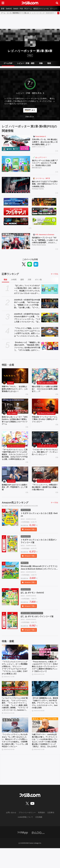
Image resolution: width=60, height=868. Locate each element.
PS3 (30, 55)
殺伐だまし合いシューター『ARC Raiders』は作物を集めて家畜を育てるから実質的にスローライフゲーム (15, 428)
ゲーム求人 (54, 9)
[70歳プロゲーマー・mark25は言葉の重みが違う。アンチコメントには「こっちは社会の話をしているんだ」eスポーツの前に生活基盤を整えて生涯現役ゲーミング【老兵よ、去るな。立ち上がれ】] (45, 743)
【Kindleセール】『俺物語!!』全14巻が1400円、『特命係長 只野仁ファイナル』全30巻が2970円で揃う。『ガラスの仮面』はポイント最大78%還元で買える (27, 350)
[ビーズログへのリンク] (38, 853)
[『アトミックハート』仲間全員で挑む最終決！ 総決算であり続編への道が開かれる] (45, 487)
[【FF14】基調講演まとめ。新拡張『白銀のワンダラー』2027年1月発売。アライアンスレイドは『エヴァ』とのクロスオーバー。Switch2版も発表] (45, 704)
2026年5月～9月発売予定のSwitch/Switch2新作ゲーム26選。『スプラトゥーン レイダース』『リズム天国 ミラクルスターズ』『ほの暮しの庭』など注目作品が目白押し (27, 321)
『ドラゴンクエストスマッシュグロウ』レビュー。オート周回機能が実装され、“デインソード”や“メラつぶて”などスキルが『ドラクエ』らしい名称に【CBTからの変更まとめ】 (15, 683)
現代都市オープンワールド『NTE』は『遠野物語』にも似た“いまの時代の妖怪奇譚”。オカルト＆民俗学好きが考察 (45, 243)
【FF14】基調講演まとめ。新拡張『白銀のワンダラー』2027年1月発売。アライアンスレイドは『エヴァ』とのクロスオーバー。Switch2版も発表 (45, 721)
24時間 (14, 283)
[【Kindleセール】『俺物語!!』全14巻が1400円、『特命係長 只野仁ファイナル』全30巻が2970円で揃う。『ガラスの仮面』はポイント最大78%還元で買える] (50, 349)
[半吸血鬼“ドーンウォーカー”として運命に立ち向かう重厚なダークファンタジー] (45, 413)
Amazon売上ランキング (15, 516)
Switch (16, 9)
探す (33, 110)
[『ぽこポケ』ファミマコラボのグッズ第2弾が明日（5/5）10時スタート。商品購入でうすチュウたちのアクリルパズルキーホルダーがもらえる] (50, 292)
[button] (30, 117)
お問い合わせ (11, 832)
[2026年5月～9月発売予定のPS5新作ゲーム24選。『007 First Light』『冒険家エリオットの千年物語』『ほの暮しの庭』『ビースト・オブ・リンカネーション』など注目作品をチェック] (50, 307)
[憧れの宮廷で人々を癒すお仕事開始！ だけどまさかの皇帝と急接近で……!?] (45, 379)
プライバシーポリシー (27, 832)
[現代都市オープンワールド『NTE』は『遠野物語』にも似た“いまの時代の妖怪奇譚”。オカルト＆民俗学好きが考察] (16, 243)
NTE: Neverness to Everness (45, 237)
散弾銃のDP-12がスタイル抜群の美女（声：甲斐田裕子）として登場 (14, 500)
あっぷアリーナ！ (41, 158)
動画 (49, 63)
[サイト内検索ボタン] (57, 3)
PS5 (21, 9)
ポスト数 (38, 283)
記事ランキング (10, 277)
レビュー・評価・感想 (26, 63)
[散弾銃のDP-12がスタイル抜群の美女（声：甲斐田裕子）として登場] (15, 487)
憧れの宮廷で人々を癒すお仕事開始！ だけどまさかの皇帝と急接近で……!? (45, 393)
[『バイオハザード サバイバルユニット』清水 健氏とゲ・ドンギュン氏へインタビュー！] (45, 447)
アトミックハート (44, 494)
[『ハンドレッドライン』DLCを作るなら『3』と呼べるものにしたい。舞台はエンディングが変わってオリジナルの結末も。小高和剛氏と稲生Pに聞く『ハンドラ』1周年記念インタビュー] (15, 743)
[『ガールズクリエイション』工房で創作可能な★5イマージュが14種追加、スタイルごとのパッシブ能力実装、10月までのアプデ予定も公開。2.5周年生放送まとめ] (15, 447)
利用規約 (42, 832)
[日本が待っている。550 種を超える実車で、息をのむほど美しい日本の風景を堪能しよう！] (16, 143)
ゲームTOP (8, 63)
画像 (41, 63)
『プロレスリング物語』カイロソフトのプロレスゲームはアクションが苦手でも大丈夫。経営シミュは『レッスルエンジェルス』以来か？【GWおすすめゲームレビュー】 (27, 335)
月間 (29, 283)
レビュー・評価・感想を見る (29, 93)
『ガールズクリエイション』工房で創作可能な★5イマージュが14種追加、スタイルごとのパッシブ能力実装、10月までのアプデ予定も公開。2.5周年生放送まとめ (15, 465)
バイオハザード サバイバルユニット (48, 454)
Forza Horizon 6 (41, 136)
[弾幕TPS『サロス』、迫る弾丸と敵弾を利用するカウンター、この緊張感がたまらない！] (15, 379)
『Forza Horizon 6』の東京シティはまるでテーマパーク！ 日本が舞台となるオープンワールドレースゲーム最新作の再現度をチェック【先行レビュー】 (45, 682)
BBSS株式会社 (37, 169)
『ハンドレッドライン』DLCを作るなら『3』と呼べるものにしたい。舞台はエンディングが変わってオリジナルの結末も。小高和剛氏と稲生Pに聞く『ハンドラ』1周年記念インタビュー (15, 760)
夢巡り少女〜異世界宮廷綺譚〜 (48, 386)
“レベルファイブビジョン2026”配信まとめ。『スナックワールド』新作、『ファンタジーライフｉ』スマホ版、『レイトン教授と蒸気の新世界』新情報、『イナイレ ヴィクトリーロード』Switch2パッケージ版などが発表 (15, 721)
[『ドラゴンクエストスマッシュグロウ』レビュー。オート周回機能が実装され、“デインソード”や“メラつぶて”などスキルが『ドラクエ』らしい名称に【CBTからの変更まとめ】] (15, 666)
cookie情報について (25, 837)
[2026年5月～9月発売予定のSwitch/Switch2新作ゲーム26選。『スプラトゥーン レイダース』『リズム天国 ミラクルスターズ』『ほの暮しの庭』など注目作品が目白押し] (50, 321)
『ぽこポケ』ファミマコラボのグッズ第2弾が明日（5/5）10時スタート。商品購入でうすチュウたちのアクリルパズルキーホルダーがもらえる (27, 293)
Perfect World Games (39, 248)
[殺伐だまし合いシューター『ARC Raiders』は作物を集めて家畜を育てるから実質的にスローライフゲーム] (15, 413)
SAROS (10, 386)
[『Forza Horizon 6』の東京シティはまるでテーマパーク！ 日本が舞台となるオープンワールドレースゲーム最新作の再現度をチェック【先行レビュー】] (45, 666)
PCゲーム (28, 9)
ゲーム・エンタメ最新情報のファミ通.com (15, 13)
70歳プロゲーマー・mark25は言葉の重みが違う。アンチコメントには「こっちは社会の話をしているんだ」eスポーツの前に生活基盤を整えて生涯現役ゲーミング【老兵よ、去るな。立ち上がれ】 (45, 760)
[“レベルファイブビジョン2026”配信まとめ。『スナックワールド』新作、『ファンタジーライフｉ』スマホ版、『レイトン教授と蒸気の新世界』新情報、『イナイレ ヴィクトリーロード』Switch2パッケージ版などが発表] (15, 704)
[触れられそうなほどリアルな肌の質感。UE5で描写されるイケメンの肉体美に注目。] (16, 186)
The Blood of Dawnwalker (46, 420)
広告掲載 (39, 837)
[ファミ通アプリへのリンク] (23, 853)
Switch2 (9, 9)
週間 (22, 283)
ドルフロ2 (11, 494)
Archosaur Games (38, 191)
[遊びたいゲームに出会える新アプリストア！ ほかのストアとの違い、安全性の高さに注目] (16, 165)
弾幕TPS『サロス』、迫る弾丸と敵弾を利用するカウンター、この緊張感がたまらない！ (14, 394)
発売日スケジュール (41, 9)
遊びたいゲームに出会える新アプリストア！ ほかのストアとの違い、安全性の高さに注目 (45, 164)
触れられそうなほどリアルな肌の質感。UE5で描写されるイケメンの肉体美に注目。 (45, 186)
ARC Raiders (12, 420)
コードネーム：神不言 (43, 180)
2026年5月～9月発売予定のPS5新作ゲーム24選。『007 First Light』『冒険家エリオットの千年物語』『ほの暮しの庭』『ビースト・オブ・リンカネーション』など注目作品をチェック (27, 307)
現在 (5, 283)
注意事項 (51, 832)
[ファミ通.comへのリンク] (30, 3)
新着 (3, 9)
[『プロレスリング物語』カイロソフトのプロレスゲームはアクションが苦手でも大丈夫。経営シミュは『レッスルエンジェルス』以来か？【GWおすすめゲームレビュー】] (50, 335)
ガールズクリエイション (16, 454)
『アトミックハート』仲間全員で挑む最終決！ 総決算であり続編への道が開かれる (45, 500)
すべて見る (55, 277)
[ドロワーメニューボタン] (3, 3)
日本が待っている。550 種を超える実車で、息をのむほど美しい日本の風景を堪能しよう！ (45, 142)
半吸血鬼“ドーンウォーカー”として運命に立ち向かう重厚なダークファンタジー (45, 427)
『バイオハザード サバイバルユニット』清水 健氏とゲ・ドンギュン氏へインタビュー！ (45, 461)
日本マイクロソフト (39, 148)
